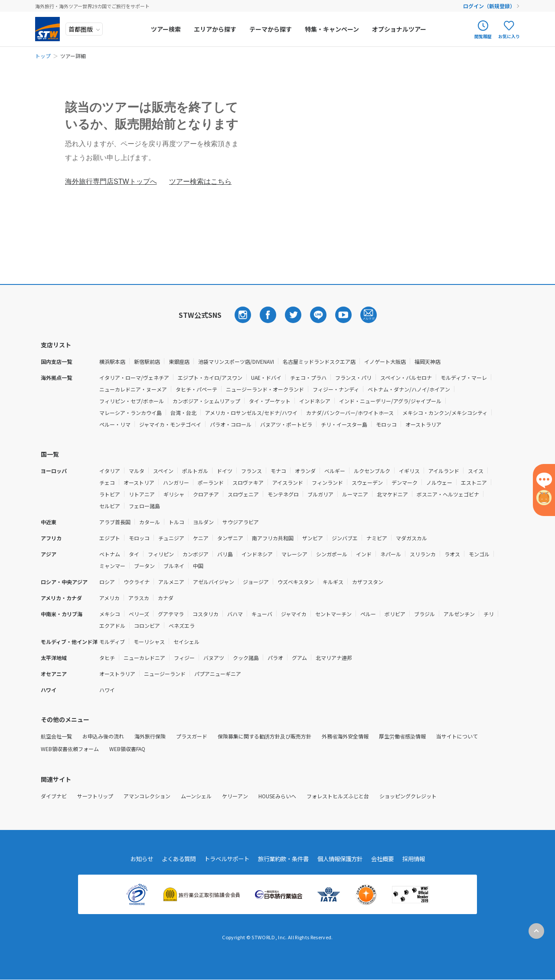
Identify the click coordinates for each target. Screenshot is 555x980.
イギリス (409, 471)
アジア (49, 554)
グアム (299, 658)
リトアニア (142, 494)
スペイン (163, 471)
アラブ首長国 (115, 522)
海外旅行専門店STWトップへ (111, 181)
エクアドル (112, 626)
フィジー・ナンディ (336, 389)
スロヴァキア (248, 482)
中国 (198, 566)
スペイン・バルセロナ (406, 377)
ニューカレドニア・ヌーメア (133, 389)
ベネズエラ (182, 626)
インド (364, 554)
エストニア (474, 482)
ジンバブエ (345, 538)
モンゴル (479, 554)
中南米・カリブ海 (62, 614)
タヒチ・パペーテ (196, 389)
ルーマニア (355, 494)
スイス (476, 471)
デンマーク (405, 482)
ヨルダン (203, 522)
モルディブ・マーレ (464, 377)
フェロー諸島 (144, 506)
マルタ (137, 471)
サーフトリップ (95, 796)
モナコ (278, 471)
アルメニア (171, 582)
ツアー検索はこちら (200, 181)
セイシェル (186, 642)
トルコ (176, 522)
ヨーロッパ (54, 471)
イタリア (110, 471)
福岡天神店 (428, 361)
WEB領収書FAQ (127, 749)
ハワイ (49, 690)
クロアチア (206, 494)
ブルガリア (320, 494)
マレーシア (294, 554)
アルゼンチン (459, 614)
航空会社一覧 (56, 736)
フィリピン (161, 554)
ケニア (201, 538)
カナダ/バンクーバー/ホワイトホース (350, 413)
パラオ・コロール (231, 424)
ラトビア (110, 494)
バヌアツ (214, 658)
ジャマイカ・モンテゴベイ (170, 424)
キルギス (333, 582)
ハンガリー (176, 482)
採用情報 (422, 859)
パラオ (275, 658)
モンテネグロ (283, 494)
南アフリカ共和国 (273, 538)
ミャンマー (112, 566)
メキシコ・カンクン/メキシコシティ (445, 413)
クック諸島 (246, 658)
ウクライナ (137, 582)
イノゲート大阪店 (385, 361)
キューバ (262, 614)
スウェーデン (367, 482)
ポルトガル (195, 471)
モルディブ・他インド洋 (69, 642)
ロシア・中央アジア (64, 582)
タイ (134, 554)
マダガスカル (411, 538)
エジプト (110, 538)
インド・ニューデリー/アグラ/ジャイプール (390, 401)
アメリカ (109, 598)
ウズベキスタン (296, 582)
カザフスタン (368, 582)
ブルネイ (174, 566)
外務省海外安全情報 (345, 736)
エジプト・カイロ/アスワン (210, 377)
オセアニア (54, 674)
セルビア (110, 506)
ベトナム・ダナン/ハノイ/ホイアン (409, 389)
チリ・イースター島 (344, 424)
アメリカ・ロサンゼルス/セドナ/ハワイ (251, 413)
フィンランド (327, 482)
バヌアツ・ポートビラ (286, 424)
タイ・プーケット (270, 401)
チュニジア (171, 538)
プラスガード (192, 736)
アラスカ (139, 598)
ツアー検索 (167, 29)
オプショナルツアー (400, 29)
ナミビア (377, 538)
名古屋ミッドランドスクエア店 (319, 361)
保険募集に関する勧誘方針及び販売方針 (264, 736)
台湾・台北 (183, 413)
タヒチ (107, 658)
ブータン (144, 566)
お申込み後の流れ (103, 736)
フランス (251, 471)
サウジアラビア (241, 522)
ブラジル (424, 614)
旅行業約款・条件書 (284, 859)
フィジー (184, 658)
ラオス (452, 554)
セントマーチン (333, 614)
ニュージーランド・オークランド (265, 389)
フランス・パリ (353, 377)
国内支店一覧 (56, 361)
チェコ (107, 482)
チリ (489, 614)
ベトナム (110, 554)
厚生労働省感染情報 (402, 736)
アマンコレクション (147, 796)
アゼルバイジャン (214, 582)
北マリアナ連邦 (334, 658)
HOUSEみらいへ (277, 796)
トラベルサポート (223, 859)
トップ (43, 56)
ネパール (391, 554)
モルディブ (112, 642)
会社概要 (389, 859)
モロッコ (386, 424)
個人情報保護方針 (344, 859)
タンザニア (230, 538)
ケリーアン (235, 796)
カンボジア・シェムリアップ (206, 401)
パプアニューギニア (218, 674)
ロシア (107, 582)
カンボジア (196, 554)
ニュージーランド (165, 674)
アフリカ (51, 538)
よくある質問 (172, 859)
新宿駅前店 (147, 361)
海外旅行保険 (150, 736)
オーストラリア (423, 424)
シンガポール (332, 554)
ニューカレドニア (144, 658)
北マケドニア (392, 494)
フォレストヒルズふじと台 (338, 796)
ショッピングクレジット (408, 796)
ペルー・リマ (115, 424)
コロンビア (147, 626)
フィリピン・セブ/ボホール (132, 401)
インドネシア (315, 401)
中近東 (49, 522)
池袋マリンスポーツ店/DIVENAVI (236, 361)
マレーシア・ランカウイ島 (131, 413)
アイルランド (444, 471)
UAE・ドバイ (266, 377)
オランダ (305, 471)
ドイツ (225, 471)
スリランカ (423, 554)
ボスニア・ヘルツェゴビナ (448, 494)
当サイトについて (457, 736)
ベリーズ (139, 614)
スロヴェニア (243, 494)
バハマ (235, 614)
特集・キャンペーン (333, 29)
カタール (150, 522)
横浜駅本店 (112, 361)
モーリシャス (149, 642)
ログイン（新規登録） (490, 6)
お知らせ (133, 859)
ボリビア (395, 614)
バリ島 (225, 554)
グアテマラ (171, 614)
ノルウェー (439, 482)
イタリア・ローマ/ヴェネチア (134, 377)
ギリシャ (174, 494)
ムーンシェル (196, 796)
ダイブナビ (54, 796)
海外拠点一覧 (56, 377)
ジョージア (256, 582)
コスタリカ (206, 614)
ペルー (368, 614)
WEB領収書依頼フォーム (70, 749)
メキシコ (110, 614)
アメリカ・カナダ (61, 598)
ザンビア (313, 538)
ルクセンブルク (372, 471)
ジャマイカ (294, 614)
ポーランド (211, 482)
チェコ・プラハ (308, 377)
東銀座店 (179, 361)
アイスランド (288, 482)
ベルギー (335, 471)
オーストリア (139, 482)
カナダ (166, 598)
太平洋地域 (54, 658)
